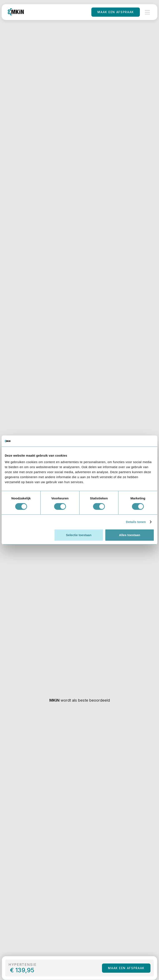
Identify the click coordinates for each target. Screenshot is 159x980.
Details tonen (136, 522)
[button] (147, 12)
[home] (16, 12)
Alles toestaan (130, 535)
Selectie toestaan (79, 535)
